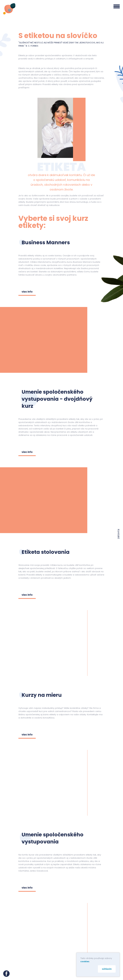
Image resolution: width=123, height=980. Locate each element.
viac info (27, 292)
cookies (85, 961)
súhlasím (107, 969)
